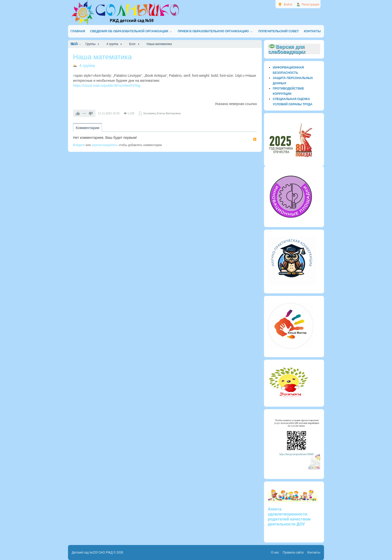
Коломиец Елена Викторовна (162, 113)
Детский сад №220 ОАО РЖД (92, 552)
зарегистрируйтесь (105, 145)
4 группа (87, 66)
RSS (255, 139)
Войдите (79, 145)
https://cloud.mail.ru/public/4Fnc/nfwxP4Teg (107, 86)
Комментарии (87, 128)
